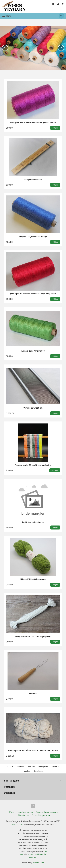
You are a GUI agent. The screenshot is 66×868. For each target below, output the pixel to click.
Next (64, 47)
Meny (7, 16)
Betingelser (43, 766)
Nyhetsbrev (24, 815)
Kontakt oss (39, 771)
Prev (8, 47)
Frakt (12, 812)
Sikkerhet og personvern (47, 812)
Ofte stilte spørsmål (41, 815)
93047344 (17, 825)
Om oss (31, 766)
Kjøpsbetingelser (25, 812)
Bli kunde (21, 766)
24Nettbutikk (39, 862)
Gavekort (55, 766)
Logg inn (26, 771)
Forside (10, 766)
